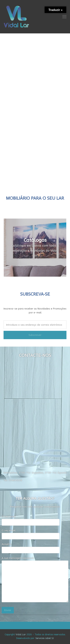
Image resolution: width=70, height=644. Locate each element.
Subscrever (35, 335)
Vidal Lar (21, 635)
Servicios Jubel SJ (45, 638)
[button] (64, 17)
